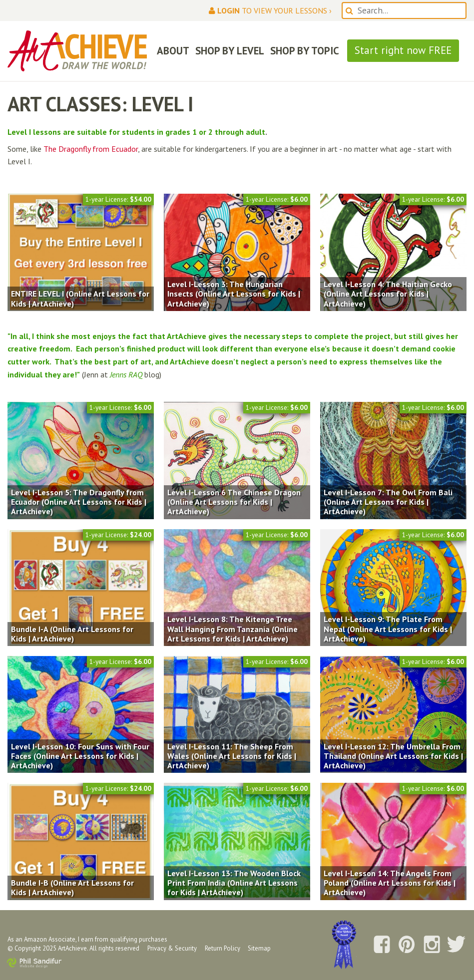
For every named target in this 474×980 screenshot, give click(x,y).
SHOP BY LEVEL (230, 51)
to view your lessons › (270, 10)
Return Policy (223, 948)
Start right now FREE (403, 50)
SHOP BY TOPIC (305, 51)
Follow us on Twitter (457, 945)
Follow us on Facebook (382, 945)
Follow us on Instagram (432, 945)
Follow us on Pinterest (407, 945)
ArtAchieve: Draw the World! (77, 51)
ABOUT (173, 51)
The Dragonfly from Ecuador (91, 149)
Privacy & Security (172, 948)
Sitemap (259, 948)
